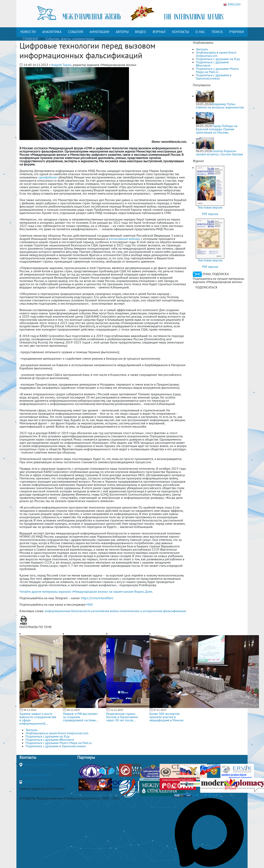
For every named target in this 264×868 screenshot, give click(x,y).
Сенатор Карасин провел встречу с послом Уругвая (219, 153)
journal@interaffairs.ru (35, 775)
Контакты (28, 757)
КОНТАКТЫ (181, 32)
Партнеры (86, 757)
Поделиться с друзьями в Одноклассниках (214, 77)
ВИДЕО (141, 32)
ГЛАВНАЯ (30, 39)
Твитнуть (202, 49)
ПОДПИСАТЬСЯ (206, 287)
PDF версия (210, 214)
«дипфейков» (48, 177)
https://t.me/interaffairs (97, 598)
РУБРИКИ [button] (237, 32)
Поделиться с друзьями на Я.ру (218, 59)
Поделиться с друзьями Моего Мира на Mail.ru (217, 70)
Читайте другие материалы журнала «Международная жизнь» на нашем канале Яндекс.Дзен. (86, 591)
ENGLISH (232, 4)
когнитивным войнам (124, 239)
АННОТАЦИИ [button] (99, 32)
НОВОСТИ (28, 32)
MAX (90, 604)
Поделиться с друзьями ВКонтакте (212, 64)
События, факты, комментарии (70, 39)
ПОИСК (217, 32)
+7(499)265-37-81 (35, 781)
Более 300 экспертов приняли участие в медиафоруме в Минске (166, 717)
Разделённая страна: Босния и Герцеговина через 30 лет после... (122, 717)
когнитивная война (105, 611)
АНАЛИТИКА (52, 32)
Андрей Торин (61, 65)
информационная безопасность (68, 611)
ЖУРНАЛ (159, 32)
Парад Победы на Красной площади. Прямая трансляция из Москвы (217, 129)
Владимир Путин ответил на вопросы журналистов (220, 106)
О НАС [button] (200, 32)
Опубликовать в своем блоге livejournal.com (216, 54)
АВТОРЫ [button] (122, 32)
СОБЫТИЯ (76, 32)
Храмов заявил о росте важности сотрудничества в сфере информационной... (38, 719)
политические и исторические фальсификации (153, 611)
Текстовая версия (210, 207)
